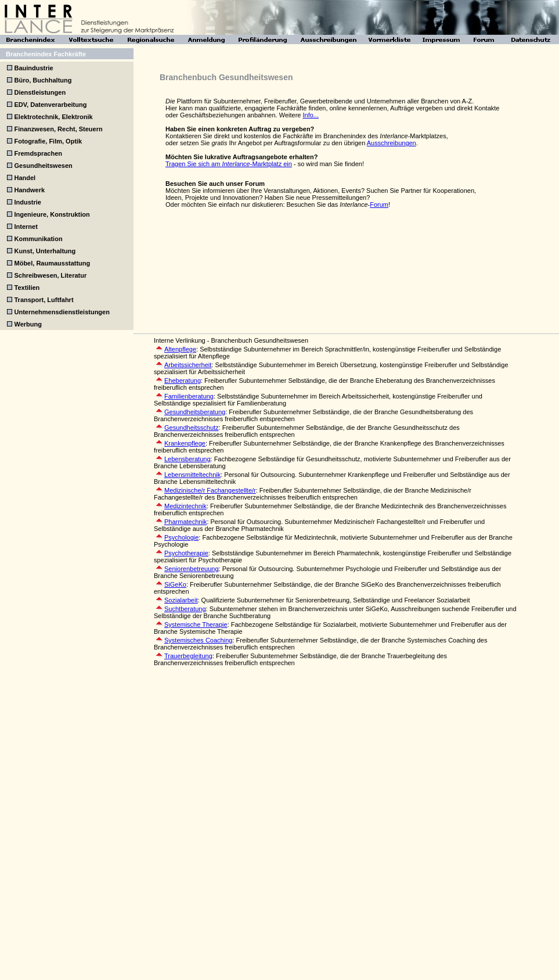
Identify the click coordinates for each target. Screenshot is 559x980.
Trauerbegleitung (188, 656)
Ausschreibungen (392, 143)
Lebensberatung (187, 459)
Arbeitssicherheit (188, 365)
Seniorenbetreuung (192, 569)
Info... (311, 115)
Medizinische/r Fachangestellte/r (210, 490)
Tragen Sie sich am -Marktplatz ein (229, 164)
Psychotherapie (186, 553)
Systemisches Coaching (198, 640)
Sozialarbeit (181, 600)
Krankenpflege (185, 443)
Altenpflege (180, 349)
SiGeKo (175, 584)
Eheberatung (183, 380)
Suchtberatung (185, 609)
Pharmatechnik (185, 522)
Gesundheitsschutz (192, 428)
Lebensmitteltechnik (192, 475)
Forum (379, 204)
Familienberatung (189, 396)
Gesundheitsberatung (195, 412)
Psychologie (181, 537)
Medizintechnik (185, 506)
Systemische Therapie (196, 624)
